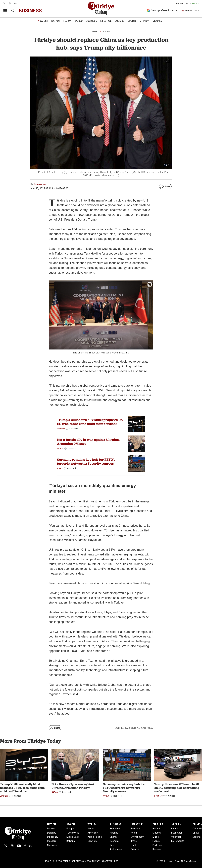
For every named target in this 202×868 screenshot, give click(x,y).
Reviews (157, 849)
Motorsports (178, 841)
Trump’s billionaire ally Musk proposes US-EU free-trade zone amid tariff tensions (90, 422)
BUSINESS (91, 21)
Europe (70, 829)
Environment (137, 837)
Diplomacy (53, 837)
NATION (55, 21)
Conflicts (92, 841)
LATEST (44, 21)
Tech (113, 845)
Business (107, 31)
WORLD (79, 21)
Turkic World (73, 833)
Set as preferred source (162, 10)
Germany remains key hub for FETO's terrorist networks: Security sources (86, 462)
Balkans (71, 841)
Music (156, 837)
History (156, 829)
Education (136, 829)
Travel (134, 841)
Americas (93, 833)
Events (156, 841)
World (60, 468)
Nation (60, 449)
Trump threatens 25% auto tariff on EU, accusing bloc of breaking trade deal (177, 788)
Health (134, 833)
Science (135, 849)
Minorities (52, 845)
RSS (116, 861)
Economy (115, 829)
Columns (197, 829)
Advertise (107, 861)
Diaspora (52, 841)
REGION (67, 21)
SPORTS (132, 21)
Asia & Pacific (95, 837)
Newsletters (63, 861)
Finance (114, 833)
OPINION (145, 21)
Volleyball (176, 837)
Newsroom (40, 184)
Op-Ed (196, 833)
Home (94, 31)
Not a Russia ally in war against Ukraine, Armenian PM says (88, 442)
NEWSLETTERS (190, 11)
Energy (114, 837)
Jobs (88, 861)
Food (133, 845)
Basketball (177, 833)
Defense (52, 833)
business (30, 11)
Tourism (114, 841)
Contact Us (77, 861)
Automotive (116, 849)
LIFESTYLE (106, 21)
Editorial (197, 837)
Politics (51, 829)
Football (175, 829)
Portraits (157, 845)
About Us (50, 861)
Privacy (96, 861)
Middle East (73, 837)
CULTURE (120, 21)
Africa (91, 829)
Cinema (157, 833)
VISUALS (157, 21)
